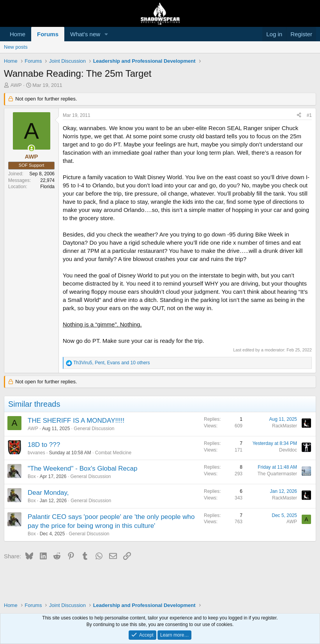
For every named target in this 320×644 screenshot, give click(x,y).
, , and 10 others (112, 363)
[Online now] (31, 148)
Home (18, 34)
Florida (47, 187)
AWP (16, 85)
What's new (85, 34)
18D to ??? (44, 445)
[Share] (299, 116)
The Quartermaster (277, 474)
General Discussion (94, 429)
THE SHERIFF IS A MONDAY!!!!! (76, 421)
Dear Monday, (48, 493)
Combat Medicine (113, 453)
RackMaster (285, 426)
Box (32, 476)
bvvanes (36, 453)
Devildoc (288, 450)
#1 (309, 115)
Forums (48, 34)
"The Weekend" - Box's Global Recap (82, 468)
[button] (106, 34)
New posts (16, 47)
